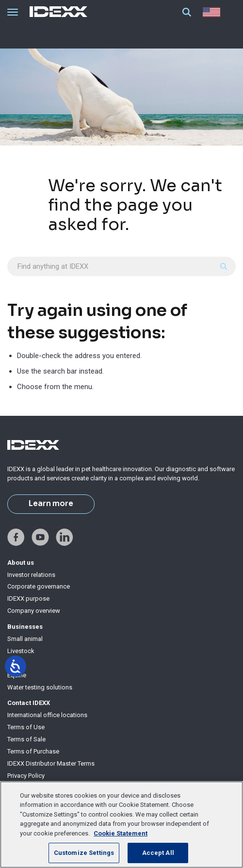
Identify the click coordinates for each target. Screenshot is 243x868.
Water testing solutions (40, 687)
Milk (13, 663)
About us (21, 563)
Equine (17, 675)
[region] (121, 825)
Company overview (34, 611)
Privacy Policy (26, 776)
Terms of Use (26, 727)
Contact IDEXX (29, 703)
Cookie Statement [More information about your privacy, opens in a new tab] (121, 833)
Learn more (51, 504)
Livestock (21, 651)
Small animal (25, 639)
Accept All (158, 853)
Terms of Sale (26, 739)
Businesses (25, 627)
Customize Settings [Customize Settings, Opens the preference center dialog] (84, 853)
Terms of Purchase (33, 751)
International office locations (47, 715)
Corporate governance (39, 586)
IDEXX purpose (28, 598)
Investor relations (31, 575)
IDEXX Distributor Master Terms (51, 763)
